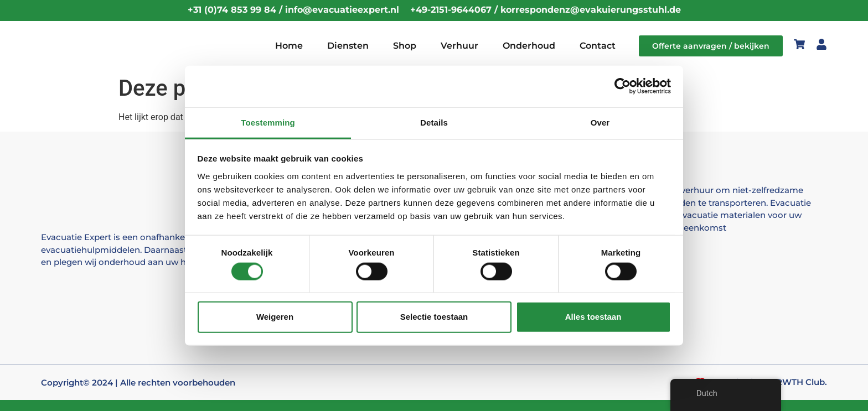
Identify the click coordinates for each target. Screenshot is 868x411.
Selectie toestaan (434, 317)
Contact (598, 46)
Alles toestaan (593, 317)
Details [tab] (434, 122)
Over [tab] (600, 122)
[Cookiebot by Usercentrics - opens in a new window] (622, 86)
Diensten (348, 46)
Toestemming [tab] (268, 122)
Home (289, 46)
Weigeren (275, 317)
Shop (405, 46)
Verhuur (459, 46)
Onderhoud (529, 46)
